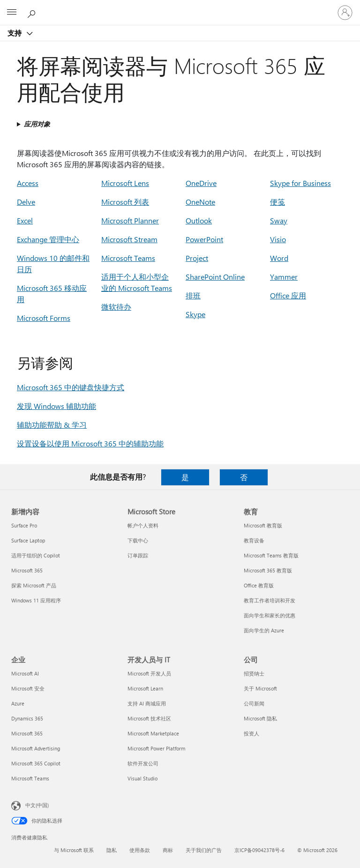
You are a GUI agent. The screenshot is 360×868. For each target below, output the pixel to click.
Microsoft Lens (125, 183)
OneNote (200, 202)
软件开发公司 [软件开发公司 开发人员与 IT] (143, 763)
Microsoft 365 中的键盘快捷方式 (71, 387)
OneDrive (201, 183)
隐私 (112, 850)
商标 (168, 850)
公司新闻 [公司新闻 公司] (254, 703)
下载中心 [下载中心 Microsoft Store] (138, 540)
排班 (193, 295)
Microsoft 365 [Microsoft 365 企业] (27, 733)
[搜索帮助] (33, 12)
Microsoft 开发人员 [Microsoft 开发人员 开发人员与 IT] (149, 673)
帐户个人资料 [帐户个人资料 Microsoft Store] (143, 525)
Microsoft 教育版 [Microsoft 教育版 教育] (263, 525)
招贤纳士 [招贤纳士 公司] (254, 673)
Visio (278, 239)
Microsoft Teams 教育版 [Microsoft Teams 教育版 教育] (271, 555)
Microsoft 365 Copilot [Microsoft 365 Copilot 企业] (36, 763)
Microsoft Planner (130, 220)
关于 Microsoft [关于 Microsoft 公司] (260, 688)
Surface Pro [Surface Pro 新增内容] (24, 525)
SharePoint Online (215, 277)
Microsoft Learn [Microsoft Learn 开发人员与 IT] (145, 688)
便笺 (277, 202)
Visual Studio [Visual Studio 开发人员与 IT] (142, 778)
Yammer (284, 277)
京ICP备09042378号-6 (259, 850)
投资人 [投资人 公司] (251, 733)
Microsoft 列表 (125, 202)
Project (197, 258)
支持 (15, 33)
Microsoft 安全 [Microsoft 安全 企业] (28, 688)
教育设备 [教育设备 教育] (254, 540)
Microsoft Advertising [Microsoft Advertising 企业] (36, 748)
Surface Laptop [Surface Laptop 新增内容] (28, 540)
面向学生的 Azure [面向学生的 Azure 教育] (264, 630)
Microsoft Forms (44, 318)
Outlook (199, 220)
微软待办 (116, 307)
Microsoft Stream (129, 239)
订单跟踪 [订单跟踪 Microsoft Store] (138, 555)
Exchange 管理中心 (48, 239)
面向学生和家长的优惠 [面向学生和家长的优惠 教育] (270, 615)
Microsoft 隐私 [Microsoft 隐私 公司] (260, 718)
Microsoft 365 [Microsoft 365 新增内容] (27, 570)
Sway (279, 220)
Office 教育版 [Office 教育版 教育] (259, 585)
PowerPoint (204, 239)
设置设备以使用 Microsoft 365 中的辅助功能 (90, 443)
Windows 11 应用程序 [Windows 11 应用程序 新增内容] (36, 600)
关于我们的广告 (204, 850)
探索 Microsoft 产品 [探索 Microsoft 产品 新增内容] (34, 585)
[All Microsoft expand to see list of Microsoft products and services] (12, 13)
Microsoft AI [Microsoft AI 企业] (25, 673)
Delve (26, 202)
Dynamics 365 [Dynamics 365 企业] (27, 718)
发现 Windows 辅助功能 (56, 406)
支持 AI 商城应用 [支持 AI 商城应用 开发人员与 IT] (147, 703)
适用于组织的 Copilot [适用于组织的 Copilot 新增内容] (36, 555)
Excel (25, 220)
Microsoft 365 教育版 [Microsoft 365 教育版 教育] (268, 570)
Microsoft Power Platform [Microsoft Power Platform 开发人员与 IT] (156, 748)
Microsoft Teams (128, 258)
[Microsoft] (180, 7)
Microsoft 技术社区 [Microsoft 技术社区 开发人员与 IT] (149, 718)
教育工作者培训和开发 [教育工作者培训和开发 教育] (270, 600)
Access (28, 183)
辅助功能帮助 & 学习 (52, 425)
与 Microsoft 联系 (74, 850)
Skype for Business (300, 183)
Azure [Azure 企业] (18, 703)
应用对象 (37, 124)
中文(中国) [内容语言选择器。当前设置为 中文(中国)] (37, 805)
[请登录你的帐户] (345, 13)
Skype (195, 314)
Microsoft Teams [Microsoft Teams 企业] (30, 778)
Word (279, 258)
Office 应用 (288, 295)
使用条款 (140, 850)
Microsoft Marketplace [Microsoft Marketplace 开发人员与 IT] (153, 733)
